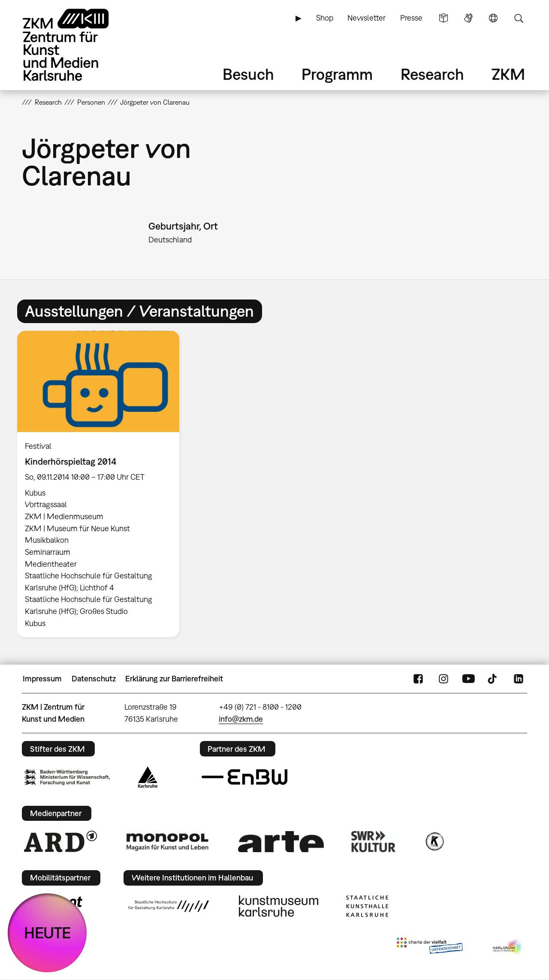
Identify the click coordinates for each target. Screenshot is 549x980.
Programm (337, 74)
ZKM (508, 74)
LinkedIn (519, 679)
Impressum (42, 679)
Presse (411, 18)
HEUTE (47, 933)
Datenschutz (94, 679)
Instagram (443, 679)
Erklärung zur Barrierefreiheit (174, 679)
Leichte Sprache (443, 18)
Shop (325, 18)
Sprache (493, 18)
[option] (102, 484)
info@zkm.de (241, 719)
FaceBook (418, 679)
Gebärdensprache (468, 18)
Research (432, 74)
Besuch (248, 74)
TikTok (493, 679)
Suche (519, 18)
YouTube (468, 679)
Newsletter (367, 18)
